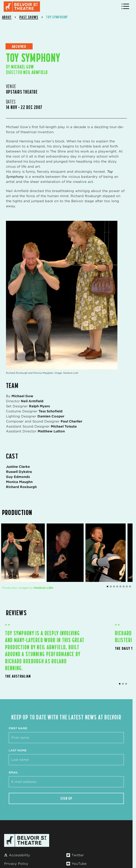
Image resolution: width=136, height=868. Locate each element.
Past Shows (29, 17)
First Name (18, 728)
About (7, 17)
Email (13, 772)
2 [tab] (123, 684)
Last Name (18, 750)
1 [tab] (120, 684)
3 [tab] (126, 684)
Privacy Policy (16, 864)
